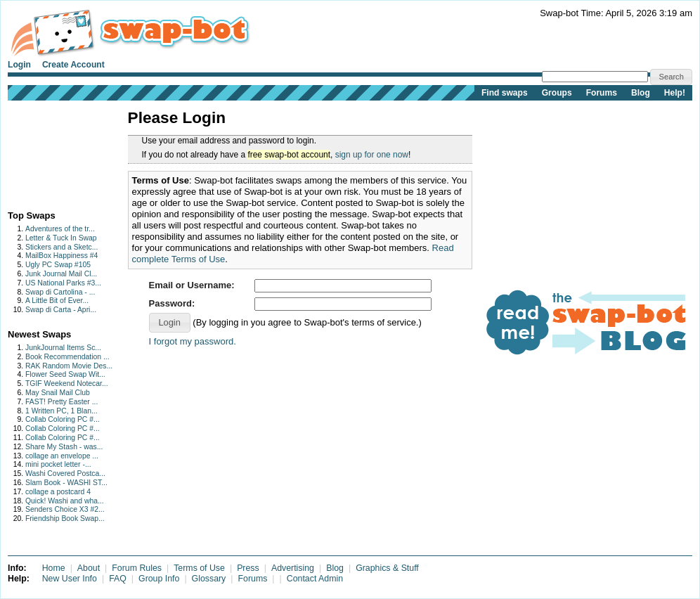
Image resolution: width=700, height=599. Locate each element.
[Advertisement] (52, 152)
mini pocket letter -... (58, 464)
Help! (675, 93)
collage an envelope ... (62, 456)
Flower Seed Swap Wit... (65, 374)
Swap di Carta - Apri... (61, 310)
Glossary (209, 579)
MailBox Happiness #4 (61, 256)
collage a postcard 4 (58, 492)
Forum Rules (137, 568)
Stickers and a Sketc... (61, 247)
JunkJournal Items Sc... (63, 348)
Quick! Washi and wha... (65, 501)
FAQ (118, 579)
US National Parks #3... (63, 283)
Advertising (293, 568)
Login (19, 65)
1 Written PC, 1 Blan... (61, 411)
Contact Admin (315, 579)
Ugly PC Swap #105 (58, 265)
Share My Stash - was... (64, 447)
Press (248, 568)
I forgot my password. (193, 341)
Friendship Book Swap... (65, 519)
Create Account (73, 65)
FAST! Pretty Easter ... (61, 402)
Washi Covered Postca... (65, 474)
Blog (641, 93)
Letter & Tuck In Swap (61, 238)
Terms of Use (199, 568)
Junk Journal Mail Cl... (61, 274)
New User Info (70, 579)
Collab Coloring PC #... (63, 419)
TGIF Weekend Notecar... (67, 384)
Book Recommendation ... (67, 357)
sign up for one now (372, 155)
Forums (602, 93)
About (89, 568)
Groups (557, 93)
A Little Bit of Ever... (57, 301)
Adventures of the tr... (60, 229)
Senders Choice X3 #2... (65, 509)
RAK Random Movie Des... (69, 366)
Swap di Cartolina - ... (60, 292)
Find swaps (505, 93)
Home (54, 568)
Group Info (159, 579)
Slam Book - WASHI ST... (66, 483)
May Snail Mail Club (58, 393)
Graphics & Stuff (387, 568)
